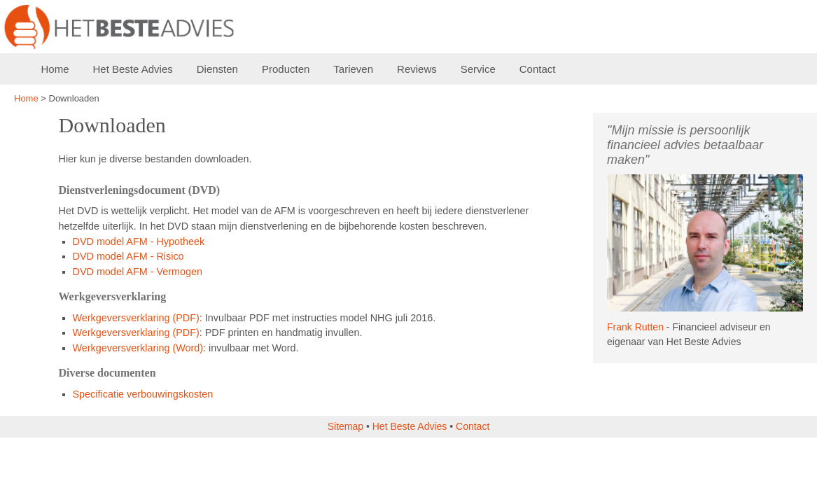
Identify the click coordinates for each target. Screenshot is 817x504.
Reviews (417, 69)
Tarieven (353, 69)
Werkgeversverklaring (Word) (138, 348)
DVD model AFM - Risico (128, 256)
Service (478, 69)
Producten (286, 69)
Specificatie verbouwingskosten (143, 394)
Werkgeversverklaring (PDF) (136, 318)
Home (55, 69)
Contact (538, 69)
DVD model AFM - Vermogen (138, 272)
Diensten (217, 69)
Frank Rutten (635, 327)
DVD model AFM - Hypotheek (139, 241)
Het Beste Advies (133, 69)
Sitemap (345, 426)
